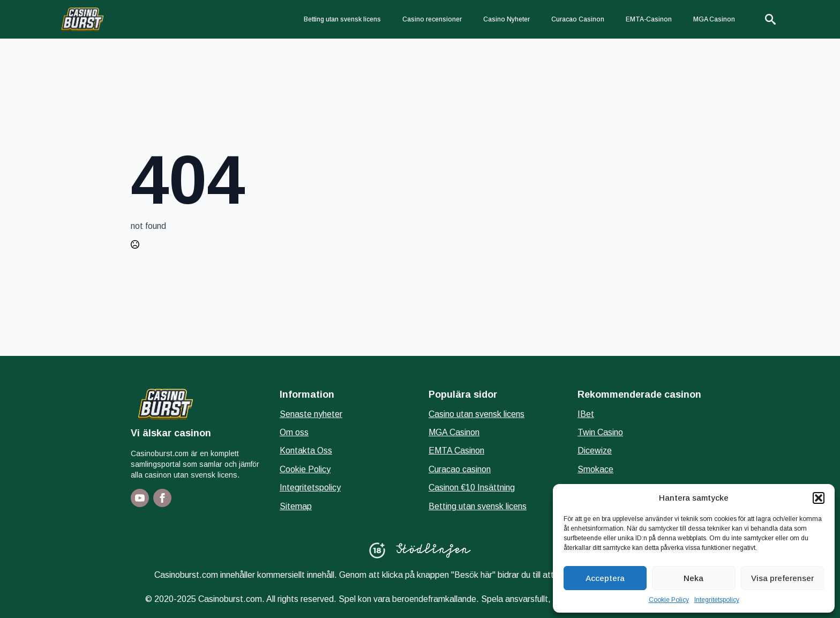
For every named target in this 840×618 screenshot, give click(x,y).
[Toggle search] (770, 19)
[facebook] (162, 498)
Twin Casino (600, 432)
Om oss (294, 432)
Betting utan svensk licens (342, 19)
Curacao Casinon (578, 19)
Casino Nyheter (507, 19)
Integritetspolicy (717, 600)
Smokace (595, 469)
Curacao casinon (460, 469)
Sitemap (296, 506)
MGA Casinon (714, 19)
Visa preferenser (782, 578)
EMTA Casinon (456, 451)
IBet (586, 414)
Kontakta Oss (306, 451)
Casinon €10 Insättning (472, 487)
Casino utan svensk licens (477, 414)
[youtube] (140, 498)
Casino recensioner (432, 19)
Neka (693, 578)
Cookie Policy (669, 600)
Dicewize (595, 451)
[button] (819, 498)
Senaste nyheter (311, 414)
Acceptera (605, 578)
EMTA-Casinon (649, 19)
